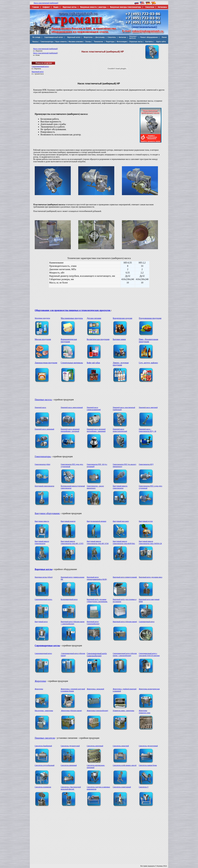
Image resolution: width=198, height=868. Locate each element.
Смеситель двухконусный (70, 746)
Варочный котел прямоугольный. (125, 577)
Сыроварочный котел (147, 622)
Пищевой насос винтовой (148, 407)
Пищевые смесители (45, 738)
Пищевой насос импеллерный (72, 407)
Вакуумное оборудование (47, 513)
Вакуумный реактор (68, 521)
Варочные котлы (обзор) (44, 577)
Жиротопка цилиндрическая (149, 689)
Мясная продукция (43, 339)
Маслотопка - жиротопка (44, 711)
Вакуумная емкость (42, 521)
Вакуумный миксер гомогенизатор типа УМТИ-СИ (150, 542)
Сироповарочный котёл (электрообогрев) (97, 655)
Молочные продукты (42, 318)
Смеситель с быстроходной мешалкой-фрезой (71, 788)
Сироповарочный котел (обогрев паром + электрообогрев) (125, 654)
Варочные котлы (44, 569)
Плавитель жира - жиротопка (123, 711)
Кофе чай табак (93, 363)
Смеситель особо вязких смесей (125, 765)
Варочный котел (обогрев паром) (125, 622)
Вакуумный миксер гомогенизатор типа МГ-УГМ (98, 542)
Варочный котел (38, 72)
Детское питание (94, 318)
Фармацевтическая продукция (69, 340)
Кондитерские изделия (122, 318)
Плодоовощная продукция (150, 318)
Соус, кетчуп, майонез (148, 363)
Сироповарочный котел (40, 66)
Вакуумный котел (41, 622)
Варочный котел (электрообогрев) (93, 623)
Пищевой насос (40, 407)
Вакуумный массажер (121, 521)
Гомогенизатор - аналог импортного (95, 487)
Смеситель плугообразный (45, 765)
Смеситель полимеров (43, 787)
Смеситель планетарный (122, 787)
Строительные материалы (72, 363)
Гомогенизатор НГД (146, 464)
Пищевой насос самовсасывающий (94, 409)
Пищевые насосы (44, 400)
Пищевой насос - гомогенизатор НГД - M (147, 430)
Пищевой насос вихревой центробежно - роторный (70, 430)
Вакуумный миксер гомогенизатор (42, 542)
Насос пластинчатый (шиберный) (46, 3)
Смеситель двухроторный (148, 746)
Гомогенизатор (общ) (42, 464)
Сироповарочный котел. (44, 599)
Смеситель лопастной (121, 746)
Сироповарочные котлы (47, 646)
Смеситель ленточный (95, 746)
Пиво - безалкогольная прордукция (148, 340)
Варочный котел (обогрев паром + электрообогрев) (73, 623)
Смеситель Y (144, 787)
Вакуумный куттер (146, 521)
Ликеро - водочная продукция (121, 364)
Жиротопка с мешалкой (95, 689)
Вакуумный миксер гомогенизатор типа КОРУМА (124, 542)
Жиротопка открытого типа (144, 712)
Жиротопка (39, 689)
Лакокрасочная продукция (46, 363)
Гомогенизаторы (43, 456)
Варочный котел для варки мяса (150, 577)
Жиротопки (40, 681)
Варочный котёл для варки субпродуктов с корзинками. (97, 600)
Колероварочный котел (69, 599)
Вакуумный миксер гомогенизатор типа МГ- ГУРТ (72, 542)
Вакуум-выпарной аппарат (96, 521)
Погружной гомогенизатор (44, 486)
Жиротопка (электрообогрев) (97, 711)
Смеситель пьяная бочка (148, 765)
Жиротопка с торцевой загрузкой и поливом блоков (73, 690)
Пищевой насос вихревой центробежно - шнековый (96, 430)
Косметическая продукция (98, 339)
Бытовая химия (119, 339)
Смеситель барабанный (43, 746)
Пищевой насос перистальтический (120, 430)
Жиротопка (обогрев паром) (71, 711)
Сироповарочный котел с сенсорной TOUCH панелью (149, 654)
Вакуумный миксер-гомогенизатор (120, 487)
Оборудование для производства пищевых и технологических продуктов (73, 310)
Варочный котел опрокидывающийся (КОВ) (97, 578)
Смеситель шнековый (69, 765)
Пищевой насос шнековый (44, 429)
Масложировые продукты (72, 318)
